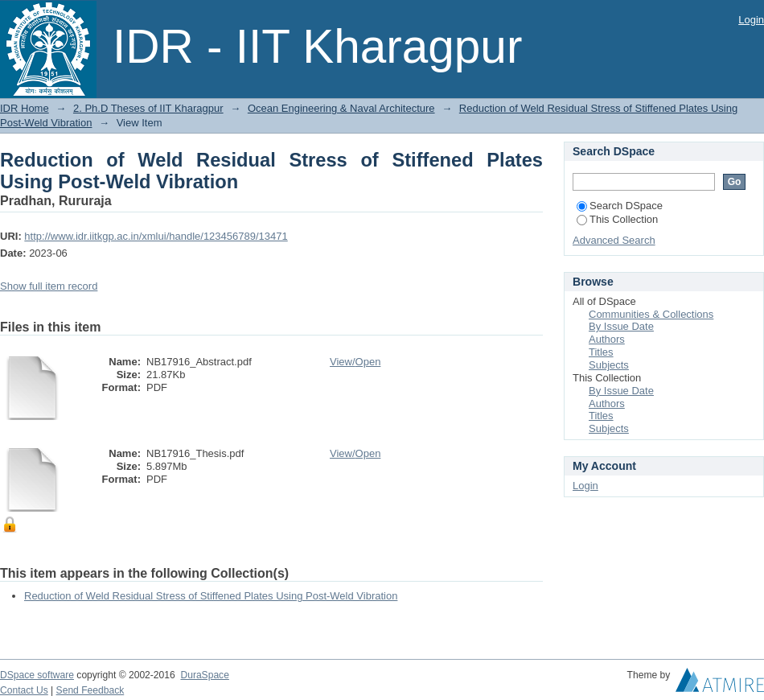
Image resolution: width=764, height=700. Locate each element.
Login (751, 20)
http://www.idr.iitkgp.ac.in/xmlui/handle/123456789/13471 (156, 236)
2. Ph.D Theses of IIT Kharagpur (148, 108)
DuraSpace (204, 675)
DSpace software (37, 675)
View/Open (355, 362)
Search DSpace (620, 206)
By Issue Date (621, 326)
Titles (601, 352)
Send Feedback (90, 690)
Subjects (609, 365)
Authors (607, 339)
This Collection (617, 219)
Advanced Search (614, 240)
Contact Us (24, 690)
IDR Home (25, 108)
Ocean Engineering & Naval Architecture (341, 108)
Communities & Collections (651, 314)
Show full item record (49, 286)
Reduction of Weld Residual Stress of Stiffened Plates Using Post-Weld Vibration (211, 596)
